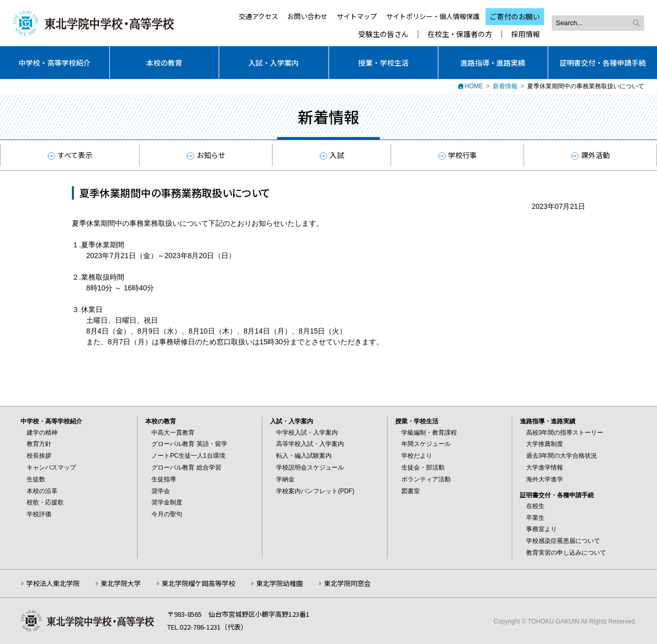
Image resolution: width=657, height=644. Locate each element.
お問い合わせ (307, 16)
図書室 (411, 491)
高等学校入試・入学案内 (310, 444)
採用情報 (526, 34)
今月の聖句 (167, 514)
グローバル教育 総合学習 (186, 467)
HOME (474, 86)
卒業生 (535, 518)
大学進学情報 (545, 467)
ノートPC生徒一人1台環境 (188, 456)
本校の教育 (164, 63)
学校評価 (39, 514)
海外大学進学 (545, 479)
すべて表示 (70, 155)
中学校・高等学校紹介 (54, 63)
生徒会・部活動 (423, 467)
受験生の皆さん (383, 34)
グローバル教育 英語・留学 (189, 444)
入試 (332, 155)
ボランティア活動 (426, 479)
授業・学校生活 (383, 63)
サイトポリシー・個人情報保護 (433, 16)
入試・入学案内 (274, 63)
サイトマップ (357, 16)
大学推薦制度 (545, 444)
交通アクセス (258, 16)
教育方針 (39, 444)
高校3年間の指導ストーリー (565, 433)
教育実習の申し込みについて (566, 553)
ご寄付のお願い (515, 16)
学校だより (417, 456)
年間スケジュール (426, 444)
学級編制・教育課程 (429, 433)
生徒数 (36, 479)
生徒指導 (164, 479)
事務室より (542, 529)
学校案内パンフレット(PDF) (315, 491)
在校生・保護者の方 (460, 34)
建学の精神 (42, 433)
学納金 (285, 479)
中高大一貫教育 (173, 433)
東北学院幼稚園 (279, 583)
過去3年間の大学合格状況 (562, 456)
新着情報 (505, 86)
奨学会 (161, 491)
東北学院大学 (121, 583)
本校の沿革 (42, 491)
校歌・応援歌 (45, 502)
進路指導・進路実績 (493, 63)
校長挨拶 (39, 456)
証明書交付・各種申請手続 (603, 63)
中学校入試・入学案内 (307, 433)
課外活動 (591, 155)
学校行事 (458, 155)
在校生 (535, 506)
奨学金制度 (167, 502)
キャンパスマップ (51, 467)
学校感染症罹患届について (563, 541)
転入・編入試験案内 (304, 456)
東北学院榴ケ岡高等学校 (198, 583)
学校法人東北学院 (53, 583)
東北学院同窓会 (347, 583)
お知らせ (206, 155)
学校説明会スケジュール (310, 467)
